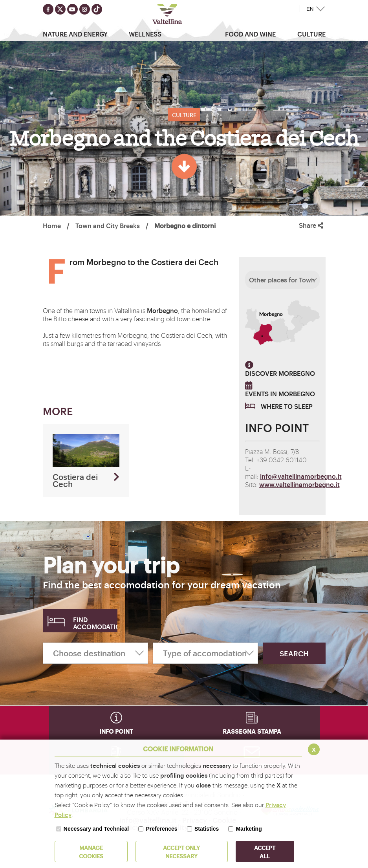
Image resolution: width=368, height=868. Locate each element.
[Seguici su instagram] (85, 9)
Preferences (161, 829)
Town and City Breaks (108, 225)
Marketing (249, 829)
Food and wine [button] (250, 34)
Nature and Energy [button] (75, 34)
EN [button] (310, 9)
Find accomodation (95, 623)
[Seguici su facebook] (48, 9)
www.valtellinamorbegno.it (299, 484)
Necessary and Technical (96, 829)
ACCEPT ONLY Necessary (181, 852)
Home (52, 225)
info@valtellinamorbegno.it (301, 476)
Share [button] (311, 225)
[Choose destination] (95, 653)
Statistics (207, 829)
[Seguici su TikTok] (97, 9)
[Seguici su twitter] (60, 9)
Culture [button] (311, 34)
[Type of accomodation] (205, 653)
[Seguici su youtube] (72, 9)
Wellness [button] (145, 34)
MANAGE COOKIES (91, 852)
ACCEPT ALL (265, 852)
